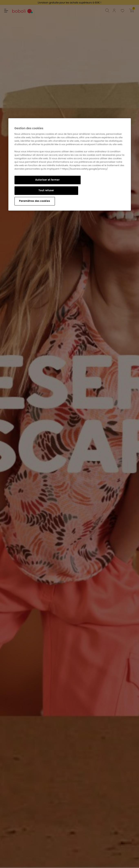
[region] (70, 164)
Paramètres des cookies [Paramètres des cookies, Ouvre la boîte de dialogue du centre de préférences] (35, 201)
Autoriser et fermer (48, 180)
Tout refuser (46, 190)
